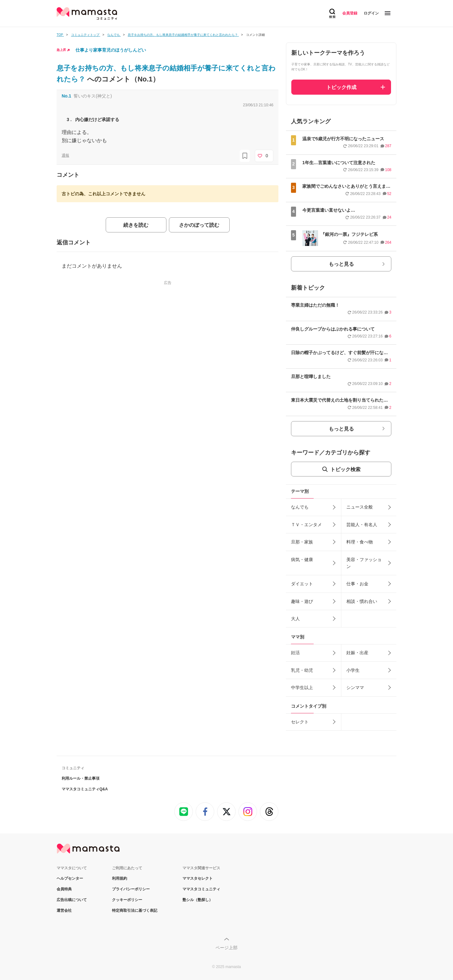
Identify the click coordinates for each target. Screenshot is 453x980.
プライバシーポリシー (131, 889)
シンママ (355, 688)
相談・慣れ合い (362, 601)
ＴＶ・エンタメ (306, 525)
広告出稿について (72, 900)
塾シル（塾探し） (198, 900)
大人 (295, 619)
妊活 (295, 653)
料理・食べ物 (360, 542)
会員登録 (350, 13)
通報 (65, 155)
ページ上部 (226, 948)
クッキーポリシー (127, 900)
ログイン (371, 13)
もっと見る (341, 264)
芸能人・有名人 (362, 525)
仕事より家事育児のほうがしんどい (111, 50)
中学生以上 (302, 688)
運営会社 (64, 910)
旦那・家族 (302, 542)
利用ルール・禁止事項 (81, 778)
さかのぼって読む (199, 225)
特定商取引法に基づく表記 (135, 910)
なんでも (300, 507)
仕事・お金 (357, 584)
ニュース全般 (360, 507)
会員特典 (64, 889)
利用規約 (120, 878)
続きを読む (136, 225)
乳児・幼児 (302, 670)
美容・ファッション (364, 563)
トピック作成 (341, 87)
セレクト (300, 722)
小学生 (353, 670)
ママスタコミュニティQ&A (85, 789)
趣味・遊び (302, 601)
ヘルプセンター (70, 878)
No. (66, 96)
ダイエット (302, 584)
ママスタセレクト (198, 878)
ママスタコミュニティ (201, 889)
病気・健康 (302, 560)
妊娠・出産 (357, 653)
